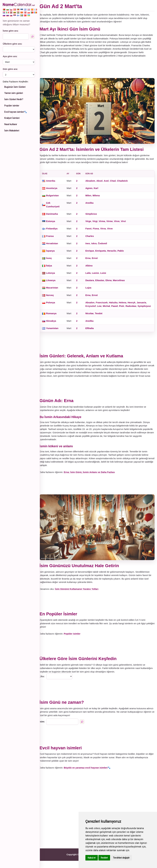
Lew (102, 308)
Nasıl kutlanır (11, 124)
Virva (106, 230)
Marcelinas (122, 282)
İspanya (53, 253)
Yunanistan (55, 334)
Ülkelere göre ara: (12, 44)
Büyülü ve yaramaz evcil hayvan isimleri (88, 775)
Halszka (116, 304)
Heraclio (114, 253)
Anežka (92, 205)
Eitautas (102, 282)
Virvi (126, 223)
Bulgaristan (55, 197)
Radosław (134, 308)
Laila (91, 275)
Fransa (53, 238)
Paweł (117, 308)
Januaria (144, 304)
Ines (90, 245)
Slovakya (54, 326)
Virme (112, 223)
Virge (91, 223)
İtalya (52, 267)
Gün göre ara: (10, 69)
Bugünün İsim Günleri (15, 87)
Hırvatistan (55, 245)
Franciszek (104, 304)
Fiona (99, 230)
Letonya (53, 275)
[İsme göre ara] (33, 36)
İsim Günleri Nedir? (14, 99)
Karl (99, 190)
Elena (111, 282)
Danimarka (55, 216)
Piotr (124, 308)
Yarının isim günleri (14, 93)
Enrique (92, 253)
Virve (119, 223)
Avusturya (55, 190)
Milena (99, 197)
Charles (92, 238)
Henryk (134, 304)
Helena (125, 304)
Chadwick (125, 183)
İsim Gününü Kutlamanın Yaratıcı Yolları (79, 596)
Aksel (102, 183)
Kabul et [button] (92, 858)
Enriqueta (103, 253)
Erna (91, 260)
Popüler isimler (12, 106)
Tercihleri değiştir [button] (121, 858)
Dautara (92, 282)
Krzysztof (93, 308)
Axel (109, 183)
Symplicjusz (95, 311)
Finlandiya (55, 230)
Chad (116, 183)
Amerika (53, 183)
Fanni (91, 230)
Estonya (53, 223)
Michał (109, 308)
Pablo (123, 253)
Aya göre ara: (10, 56)
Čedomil (105, 245)
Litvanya (54, 282)
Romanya (54, 319)
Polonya (53, 304)
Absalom (93, 183)
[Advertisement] (98, 71)
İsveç (52, 260)
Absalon (93, 304)
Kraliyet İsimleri (12, 118)
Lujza (91, 289)
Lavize (98, 275)
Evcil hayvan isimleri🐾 (16, 112)
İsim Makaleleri (12, 131)
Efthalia (92, 334)
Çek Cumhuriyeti (56, 206)
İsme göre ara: (11, 31)
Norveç (53, 297)
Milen (91, 197)
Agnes (92, 190)
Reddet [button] (104, 858)
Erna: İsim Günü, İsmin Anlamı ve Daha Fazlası (92, 481)
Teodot (101, 319)
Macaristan (55, 289)
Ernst (97, 260)
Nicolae (92, 319)
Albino (92, 267)
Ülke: (45, 684)
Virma (105, 223)
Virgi (98, 223)
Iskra (97, 245)
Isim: (45, 729)
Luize (106, 275)
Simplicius (94, 216)
